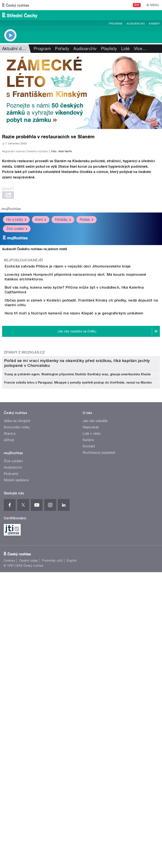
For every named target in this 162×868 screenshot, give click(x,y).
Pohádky (63, 311)
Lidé (126, 49)
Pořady (62, 49)
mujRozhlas (11, 300)
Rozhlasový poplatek (99, 696)
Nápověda (91, 670)
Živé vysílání (17, 320)
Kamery (154, 24)
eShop (9, 683)
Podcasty (11, 717)
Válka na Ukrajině (17, 664)
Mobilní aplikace (16, 723)
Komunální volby (17, 670)
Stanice (10, 677)
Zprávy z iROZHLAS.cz (24, 490)
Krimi (41, 311)
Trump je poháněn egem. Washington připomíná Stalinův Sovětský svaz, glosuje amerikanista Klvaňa (78, 617)
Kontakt (89, 689)
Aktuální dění (15, 49)
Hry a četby (16, 311)
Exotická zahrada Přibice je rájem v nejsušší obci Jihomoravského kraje (85, 358)
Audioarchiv (136, 24)
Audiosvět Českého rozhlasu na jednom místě (34, 340)
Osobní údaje (29, 804)
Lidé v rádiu (92, 677)
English (72, 804)
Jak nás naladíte (95, 664)
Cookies (9, 804)
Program (115, 24)
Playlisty (109, 49)
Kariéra (88, 683)
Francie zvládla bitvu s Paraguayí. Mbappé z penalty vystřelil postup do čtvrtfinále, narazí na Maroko (78, 626)
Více (140, 49)
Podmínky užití (52, 804)
